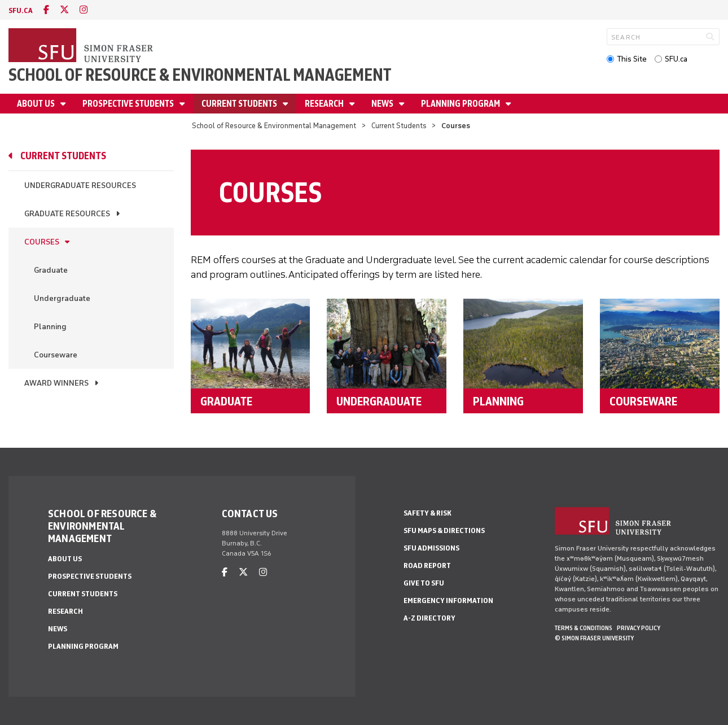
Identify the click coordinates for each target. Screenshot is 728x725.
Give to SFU (424, 583)
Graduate (51, 270)
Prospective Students (129, 104)
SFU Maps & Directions (444, 530)
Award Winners (56, 383)
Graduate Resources (67, 214)
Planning (50, 327)
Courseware (56, 355)
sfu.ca (21, 10)
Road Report (427, 565)
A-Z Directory (429, 618)
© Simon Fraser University (594, 638)
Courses (42, 242)
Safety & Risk (427, 513)
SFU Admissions (431, 548)
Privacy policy (639, 628)
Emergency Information (448, 600)
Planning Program (461, 104)
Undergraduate (62, 298)
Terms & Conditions (584, 628)
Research (325, 104)
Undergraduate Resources (80, 185)
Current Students (240, 104)
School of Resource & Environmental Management (200, 75)
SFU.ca (676, 59)
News (383, 104)
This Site (632, 59)
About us (37, 104)
